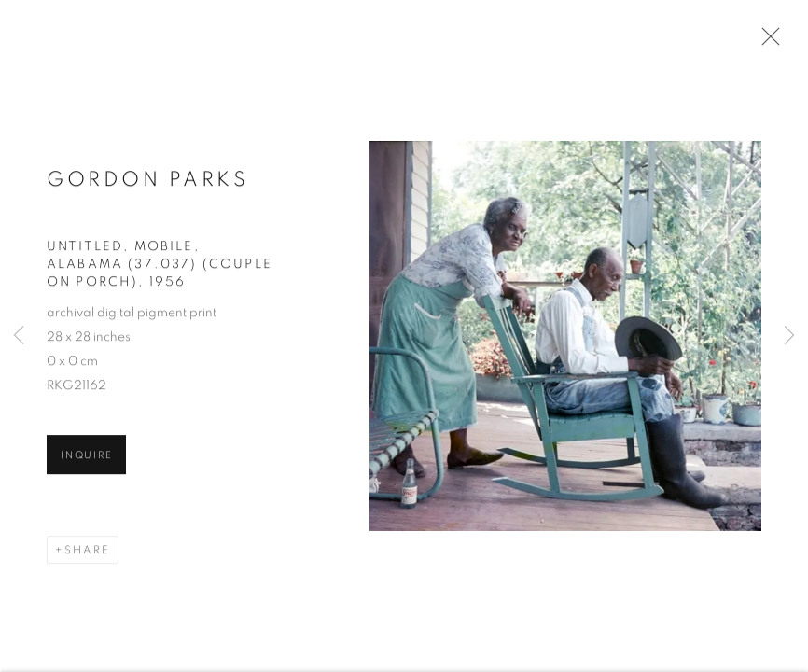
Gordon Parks (147, 181)
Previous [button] (19, 336)
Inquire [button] (86, 457)
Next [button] (789, 336)
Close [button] (766, 42)
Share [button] (87, 552)
